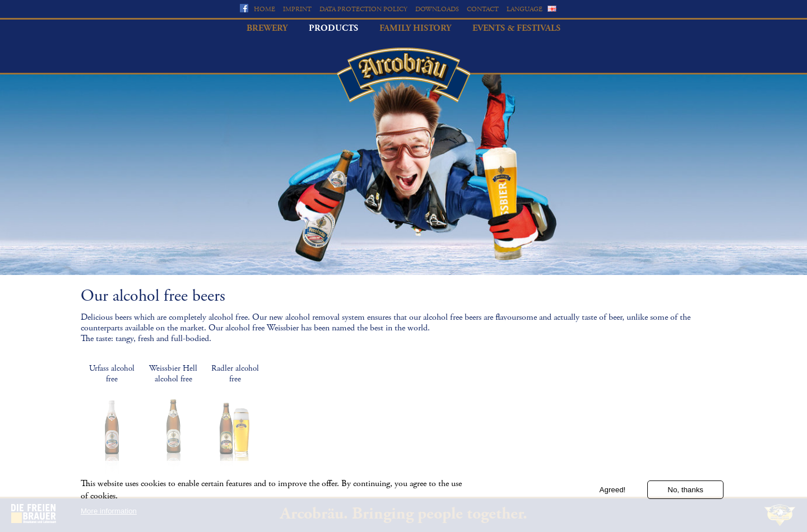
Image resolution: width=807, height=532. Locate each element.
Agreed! (613, 496)
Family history (415, 28)
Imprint (297, 9)
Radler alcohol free (235, 374)
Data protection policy (363, 9)
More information (109, 517)
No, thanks (685, 496)
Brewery (267, 28)
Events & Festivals (516, 28)
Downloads (437, 9)
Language (525, 9)
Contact (483, 9)
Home (265, 9)
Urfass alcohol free (112, 374)
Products (333, 28)
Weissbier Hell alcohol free (173, 374)
